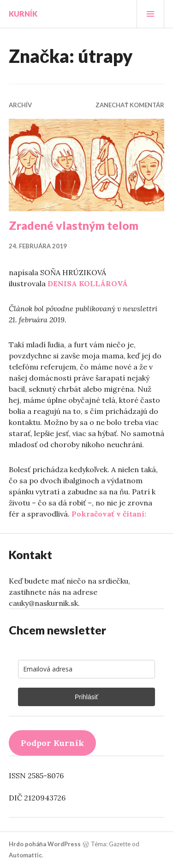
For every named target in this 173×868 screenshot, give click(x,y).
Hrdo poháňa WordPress (45, 844)
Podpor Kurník (52, 743)
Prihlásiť (86, 697)
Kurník (23, 14)
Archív (20, 105)
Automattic (25, 855)
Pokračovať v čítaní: (109, 514)
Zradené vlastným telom (74, 225)
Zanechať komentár (130, 105)
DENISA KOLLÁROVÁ (88, 283)
